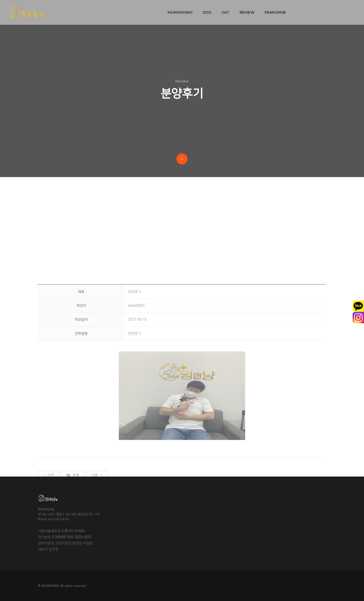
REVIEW (215, 9)
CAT (194, 9)
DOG (175, 9)
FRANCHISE (244, 9)
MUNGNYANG (148, 9)
